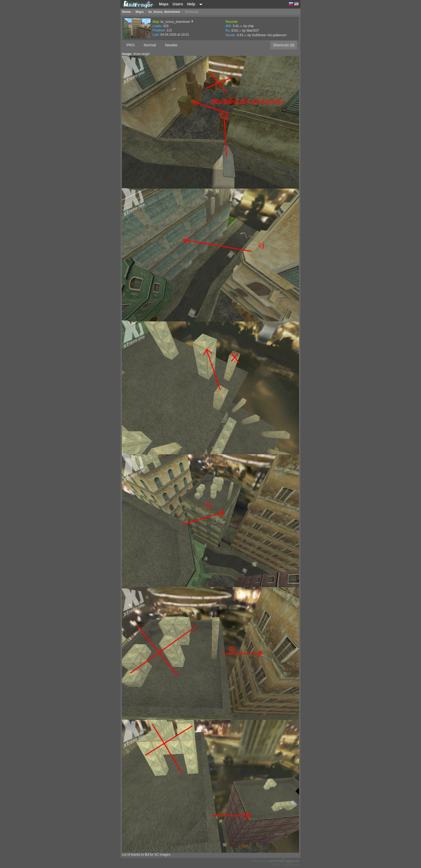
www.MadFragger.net (284, 861)
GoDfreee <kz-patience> (269, 35)
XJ (147, 855)
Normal (150, 45)
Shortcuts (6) (284, 45)
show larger (141, 54)
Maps (164, 4)
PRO (130, 45)
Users (178, 4)
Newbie (171, 45)
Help (191, 4)
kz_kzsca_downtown (177, 22)
